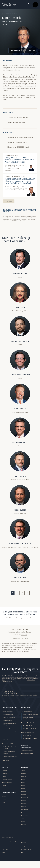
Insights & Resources (9, 793)
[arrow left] (30, 50)
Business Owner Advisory (8, 744)
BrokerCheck (5, 856)
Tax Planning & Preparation (10, 728)
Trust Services (7, 737)
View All (9, 201)
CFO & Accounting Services (10, 756)
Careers (4, 777)
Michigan (24, 801)
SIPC (23, 853)
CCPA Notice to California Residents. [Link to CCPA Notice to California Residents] (19, 651)
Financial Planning (8, 720)
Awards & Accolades (7, 783)
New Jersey (24, 804)
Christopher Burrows (20, 375)
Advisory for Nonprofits (27, 751)
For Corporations (27, 735)
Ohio (23, 813)
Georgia (23, 783)
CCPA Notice (5, 849)
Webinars (4, 799)
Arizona (23, 771)
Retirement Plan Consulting (28, 723)
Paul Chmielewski (20, 442)
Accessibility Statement (27, 849)
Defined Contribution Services (30, 729)
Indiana (23, 789)
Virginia (23, 822)
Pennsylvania (24, 816)
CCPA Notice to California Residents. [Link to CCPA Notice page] (20, 221)
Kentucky (24, 792)
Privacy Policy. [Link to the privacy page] (24, 219)
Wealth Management (7, 711)
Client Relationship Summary (9, 841)
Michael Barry (20, 274)
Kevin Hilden (20, 578)
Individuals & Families (10, 708)
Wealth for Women (8, 740)
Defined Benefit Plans (28, 726)
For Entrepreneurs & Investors (30, 738)
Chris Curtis (20, 510)
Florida (23, 780)
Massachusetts (25, 798)
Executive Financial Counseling (30, 714)
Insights (4, 796)
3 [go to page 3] (23, 593)
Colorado (24, 777)
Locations (4, 774)
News (3, 802)
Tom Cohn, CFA (20, 476)
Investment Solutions (8, 714)
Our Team (4, 771)
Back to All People (9, 14)
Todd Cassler (20, 409)
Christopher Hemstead (20, 544)
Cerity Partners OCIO (27, 754)
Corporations (26, 708)
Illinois (23, 786)
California (24, 774)
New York (24, 807)
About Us (5, 767)
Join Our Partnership (7, 780)
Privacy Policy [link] (24, 638)
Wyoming (24, 825)
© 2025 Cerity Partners (7, 838)
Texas (23, 819)
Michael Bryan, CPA (20, 341)
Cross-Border (7, 734)
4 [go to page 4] (28, 593)
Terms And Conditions (7, 846)
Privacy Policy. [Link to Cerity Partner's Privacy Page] (17, 649)
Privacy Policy (25, 846)
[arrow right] (34, 50)
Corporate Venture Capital (28, 733)
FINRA (4, 853)
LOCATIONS (25, 767)
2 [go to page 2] (17, 593)
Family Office (5, 760)
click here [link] (26, 629)
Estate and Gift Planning (9, 717)
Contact (4, 786)
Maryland (24, 795)
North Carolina (25, 810)
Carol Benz (20, 307)
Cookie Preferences (26, 856)
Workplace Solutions (27, 711)
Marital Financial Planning (10, 731)
